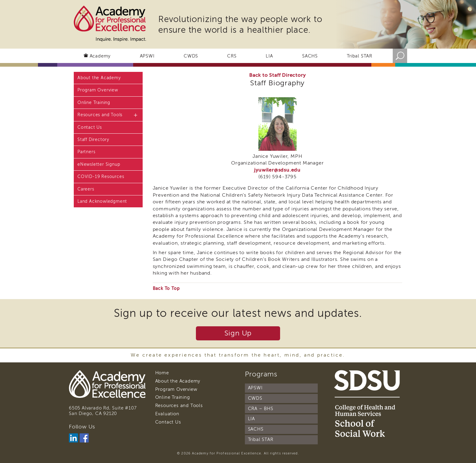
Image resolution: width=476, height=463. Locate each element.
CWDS (191, 56)
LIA (269, 56)
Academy (100, 56)
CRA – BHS (261, 409)
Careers (86, 189)
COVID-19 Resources (101, 177)
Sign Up (238, 333)
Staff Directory (93, 140)
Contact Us (90, 127)
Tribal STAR (360, 56)
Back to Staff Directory (277, 75)
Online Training (94, 103)
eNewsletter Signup (99, 164)
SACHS (310, 56)
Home (162, 373)
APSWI (147, 56)
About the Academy (99, 78)
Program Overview (98, 90)
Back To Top (166, 289)
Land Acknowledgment (102, 201)
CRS (232, 56)
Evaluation (167, 414)
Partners (86, 152)
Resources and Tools (100, 115)
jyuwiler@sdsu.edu (277, 170)
